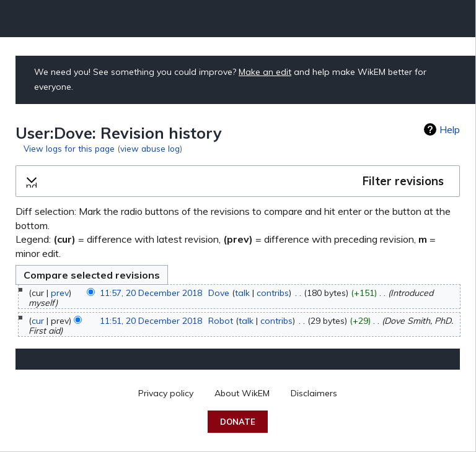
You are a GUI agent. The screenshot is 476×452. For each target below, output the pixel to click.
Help (450, 129)
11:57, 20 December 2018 (151, 293)
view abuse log (150, 148)
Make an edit (265, 72)
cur (38, 321)
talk (242, 293)
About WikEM (242, 393)
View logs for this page (69, 148)
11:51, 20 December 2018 (151, 321)
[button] (238, 181)
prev (60, 293)
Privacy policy (166, 393)
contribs (273, 293)
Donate (238, 422)
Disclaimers (314, 393)
